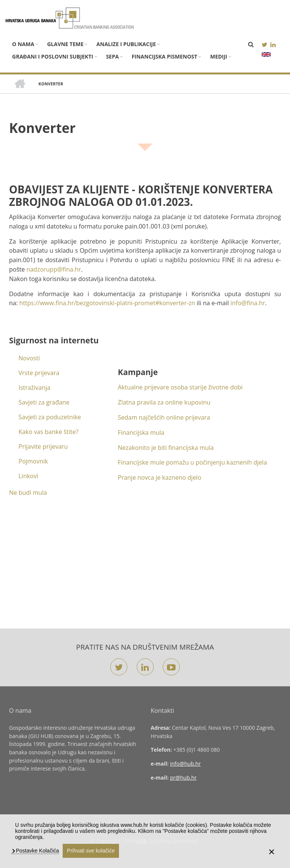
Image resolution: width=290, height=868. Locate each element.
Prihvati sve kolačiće (91, 851)
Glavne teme (66, 44)
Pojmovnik (33, 461)
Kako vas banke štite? (49, 432)
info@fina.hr (248, 303)
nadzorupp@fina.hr (54, 269)
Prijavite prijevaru (43, 446)
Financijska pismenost (165, 56)
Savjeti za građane (44, 402)
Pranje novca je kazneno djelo (160, 477)
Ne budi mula (28, 493)
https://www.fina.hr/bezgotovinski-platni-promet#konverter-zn (107, 303)
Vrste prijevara (39, 373)
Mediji (218, 56)
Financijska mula (141, 432)
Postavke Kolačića (37, 851)
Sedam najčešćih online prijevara (164, 417)
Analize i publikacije (126, 44)
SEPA (113, 56)
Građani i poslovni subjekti (53, 56)
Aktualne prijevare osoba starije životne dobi (180, 387)
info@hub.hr (185, 764)
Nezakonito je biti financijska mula (166, 448)
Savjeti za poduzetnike (50, 417)
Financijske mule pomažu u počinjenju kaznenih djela (192, 462)
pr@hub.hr (183, 778)
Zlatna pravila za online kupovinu (164, 402)
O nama (23, 44)
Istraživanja (34, 388)
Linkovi (28, 476)
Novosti (29, 358)
